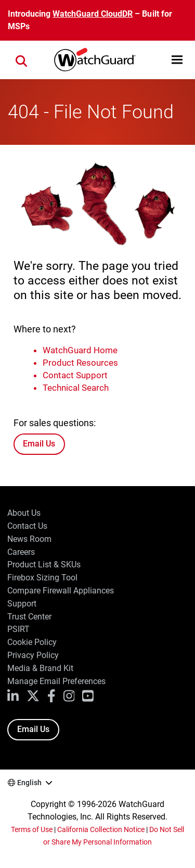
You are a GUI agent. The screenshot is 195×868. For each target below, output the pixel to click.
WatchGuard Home (80, 350)
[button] (177, 60)
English (29, 783)
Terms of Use (32, 829)
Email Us (39, 444)
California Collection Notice (101, 829)
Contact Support (75, 375)
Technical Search (76, 388)
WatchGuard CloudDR (93, 14)
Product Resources (80, 363)
